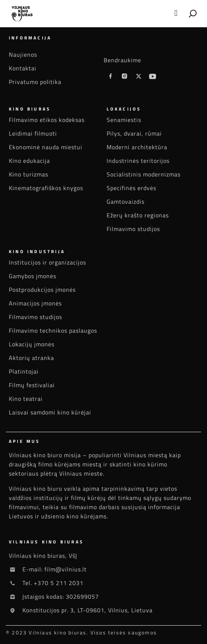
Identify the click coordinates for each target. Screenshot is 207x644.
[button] (176, 13)
